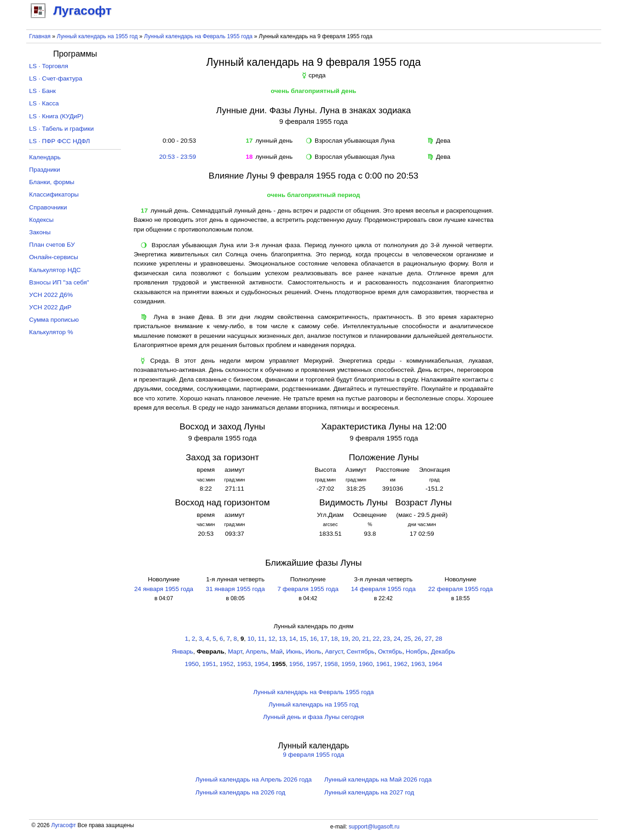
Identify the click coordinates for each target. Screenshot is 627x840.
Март (235, 652)
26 (418, 639)
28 (439, 639)
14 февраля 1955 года (383, 589)
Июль (313, 652)
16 (313, 639)
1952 (226, 664)
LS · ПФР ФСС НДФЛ (59, 141)
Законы (40, 232)
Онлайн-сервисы (54, 257)
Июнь (294, 652)
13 (282, 639)
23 (387, 639)
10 (251, 639)
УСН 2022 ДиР (50, 307)
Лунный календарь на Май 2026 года (378, 779)
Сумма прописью (54, 320)
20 (355, 639)
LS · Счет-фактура (56, 78)
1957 (313, 664)
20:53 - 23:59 (178, 157)
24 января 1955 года (164, 589)
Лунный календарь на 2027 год (369, 792)
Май (277, 652)
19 (345, 639)
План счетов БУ (52, 245)
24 (397, 639)
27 (429, 639)
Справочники (48, 207)
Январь (182, 652)
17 (324, 639)
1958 (331, 664)
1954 (261, 664)
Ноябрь (417, 652)
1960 (366, 664)
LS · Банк (42, 91)
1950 (192, 664)
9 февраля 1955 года (313, 755)
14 (293, 639)
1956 (296, 664)
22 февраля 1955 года (460, 589)
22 (376, 639)
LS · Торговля (49, 66)
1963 (418, 664)
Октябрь (390, 652)
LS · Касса (44, 103)
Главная (40, 36)
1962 (400, 664)
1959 (348, 664)
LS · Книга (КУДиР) (56, 116)
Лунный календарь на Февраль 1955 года (198, 36)
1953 (244, 664)
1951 (209, 664)
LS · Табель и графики (61, 129)
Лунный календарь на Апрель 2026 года (254, 779)
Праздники (44, 170)
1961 (383, 664)
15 (303, 639)
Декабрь (443, 652)
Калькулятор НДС (55, 270)
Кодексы (41, 220)
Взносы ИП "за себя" (59, 282)
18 (334, 639)
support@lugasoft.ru (374, 827)
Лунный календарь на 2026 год (240, 792)
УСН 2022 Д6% (51, 295)
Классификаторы (54, 194)
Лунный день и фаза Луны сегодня (313, 717)
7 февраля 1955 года (308, 589)
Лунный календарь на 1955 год (97, 36)
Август (334, 652)
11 (262, 639)
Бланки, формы (52, 182)
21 (365, 639)
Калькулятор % (51, 332)
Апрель (256, 652)
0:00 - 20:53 (178, 141)
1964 (435, 664)
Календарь (45, 157)
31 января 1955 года (235, 589)
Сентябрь (360, 652)
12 (272, 639)
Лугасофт (63, 825)
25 (407, 639)
